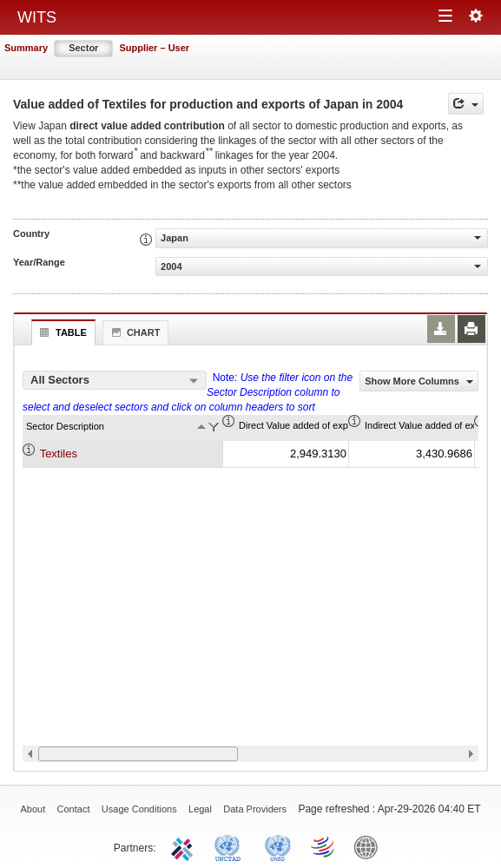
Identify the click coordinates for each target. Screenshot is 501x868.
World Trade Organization (324, 846)
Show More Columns (419, 381)
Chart (134, 332)
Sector (83, 48)
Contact (74, 809)
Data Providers (255, 809)
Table (61, 332)
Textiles (59, 454)
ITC (185, 846)
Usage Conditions (139, 809)
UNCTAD (231, 846)
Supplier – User (154, 48)
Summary (26, 48)
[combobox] (115, 380)
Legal (200, 809)
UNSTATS (278, 846)
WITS (37, 17)
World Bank (370, 846)
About (33, 809)
